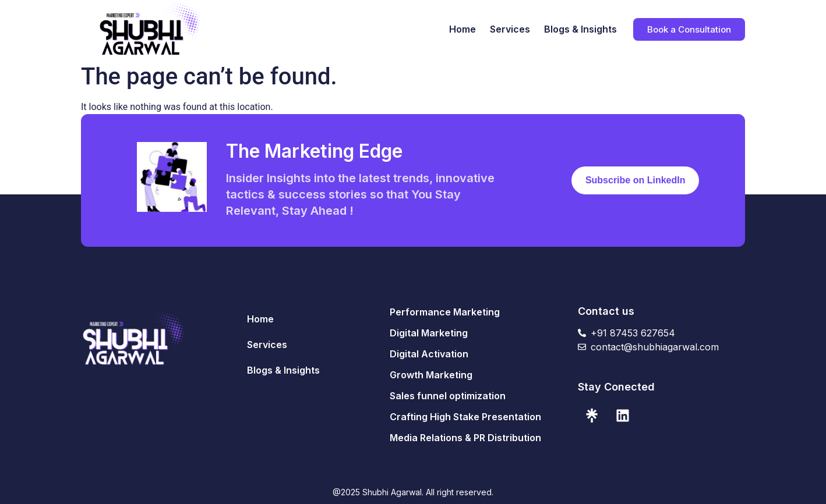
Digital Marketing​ (429, 333)
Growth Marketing (431, 375)
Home (463, 29)
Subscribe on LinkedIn (636, 180)
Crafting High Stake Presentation (465, 417)
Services (510, 29)
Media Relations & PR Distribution (465, 438)
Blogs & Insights (580, 29)
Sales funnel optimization (448, 396)
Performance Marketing (445, 312)
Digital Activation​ (429, 354)
